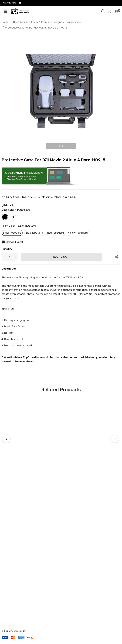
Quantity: (7, 249)
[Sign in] (110, 11)
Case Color (16, 210)
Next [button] (78, 145)
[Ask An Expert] (12, 242)
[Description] (61, 269)
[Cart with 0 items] (116, 11)
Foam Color (19, 226)
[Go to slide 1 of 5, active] (61, 146)
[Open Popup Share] (116, 257)
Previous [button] (44, 145)
